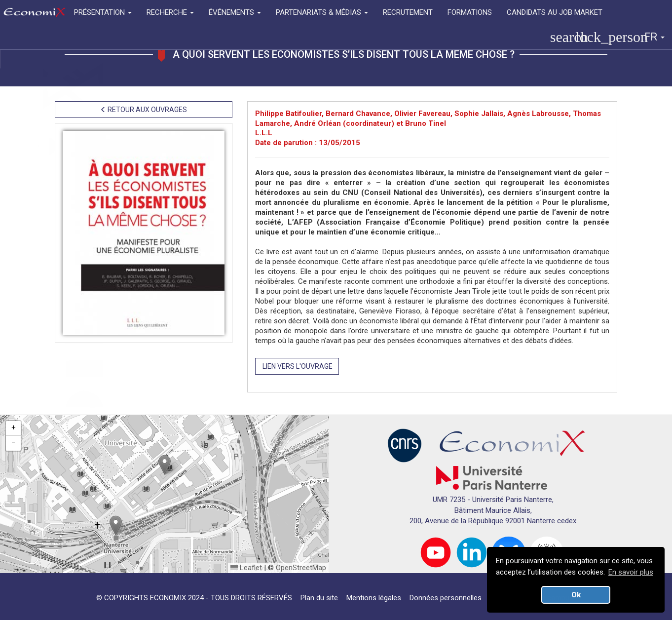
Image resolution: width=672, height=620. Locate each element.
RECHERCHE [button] (170, 12)
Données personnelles (446, 598)
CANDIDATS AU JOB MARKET (555, 12)
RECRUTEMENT (408, 12)
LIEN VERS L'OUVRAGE (298, 366)
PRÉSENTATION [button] (103, 12)
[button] (165, 465)
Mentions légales (374, 598)
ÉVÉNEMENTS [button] (235, 12)
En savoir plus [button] (631, 572)
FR (654, 37)
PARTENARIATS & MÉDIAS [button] (322, 12)
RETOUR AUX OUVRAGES (144, 110)
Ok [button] (576, 595)
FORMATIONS (470, 12)
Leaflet (246, 568)
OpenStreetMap (301, 568)
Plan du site (319, 598)
